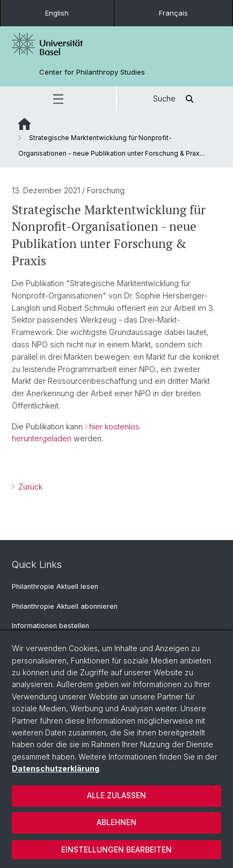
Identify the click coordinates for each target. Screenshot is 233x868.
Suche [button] (175, 99)
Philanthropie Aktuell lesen (55, 586)
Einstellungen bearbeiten (116, 849)
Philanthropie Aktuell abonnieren (65, 606)
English (57, 13)
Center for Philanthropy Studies (92, 72)
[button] (58, 99)
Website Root (24, 124)
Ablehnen (116, 822)
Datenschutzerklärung (56, 768)
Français (173, 13)
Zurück (29, 487)
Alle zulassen (116, 795)
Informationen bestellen (50, 626)
